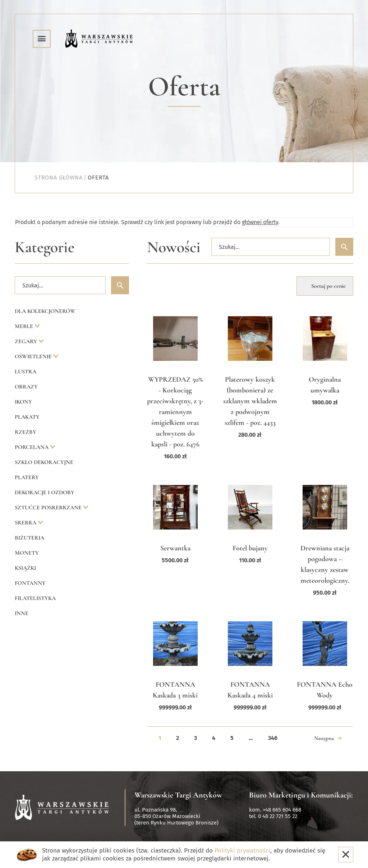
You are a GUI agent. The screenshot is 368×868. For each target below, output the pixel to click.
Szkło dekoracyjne (44, 462)
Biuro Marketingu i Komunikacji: (301, 795)
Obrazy (26, 387)
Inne (22, 613)
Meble (25, 326)
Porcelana (32, 447)
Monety (27, 553)
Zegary (27, 341)
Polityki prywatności (242, 851)
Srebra (26, 523)
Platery (27, 477)
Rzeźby (26, 432)
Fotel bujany (250, 548)
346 (273, 738)
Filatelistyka (35, 598)
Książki (25, 568)
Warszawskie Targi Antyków (178, 795)
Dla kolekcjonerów (45, 311)
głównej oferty (260, 222)
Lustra (26, 372)
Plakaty (27, 417)
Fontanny (30, 583)
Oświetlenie (34, 356)
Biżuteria (29, 538)
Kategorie (45, 247)
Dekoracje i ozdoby (45, 492)
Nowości (174, 247)
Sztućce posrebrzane (49, 508)
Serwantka (175, 548)
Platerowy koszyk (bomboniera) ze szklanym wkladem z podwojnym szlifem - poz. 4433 (250, 401)
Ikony (23, 402)
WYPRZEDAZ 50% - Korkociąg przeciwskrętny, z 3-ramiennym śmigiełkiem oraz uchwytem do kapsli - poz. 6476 (175, 412)
